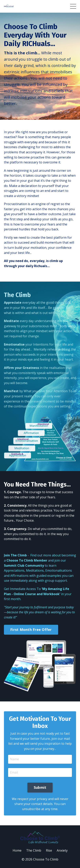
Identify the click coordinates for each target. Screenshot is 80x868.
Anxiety (62, 850)
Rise (49, 850)
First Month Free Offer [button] (31, 630)
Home (17, 850)
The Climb (34, 850)
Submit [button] (40, 787)
